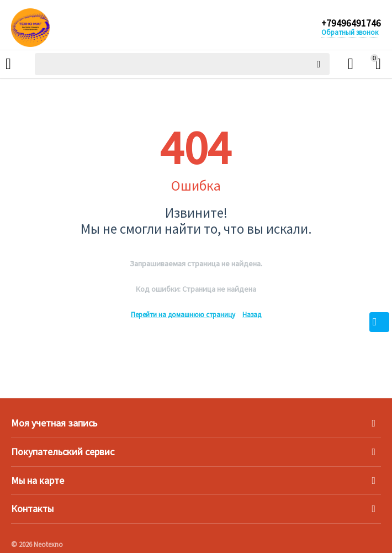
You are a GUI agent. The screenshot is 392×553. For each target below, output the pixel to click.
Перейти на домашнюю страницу (183, 315)
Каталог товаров (8, 64)
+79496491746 (351, 24)
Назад (252, 315)
